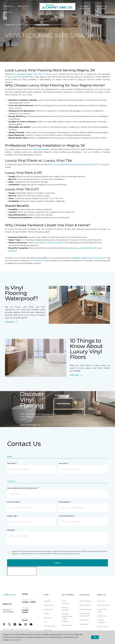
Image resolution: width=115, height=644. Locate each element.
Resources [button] (23, 10)
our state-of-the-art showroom (50, 243)
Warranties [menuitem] (84, 620)
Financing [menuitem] (48, 630)
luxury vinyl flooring (16, 77)
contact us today (41, 261)
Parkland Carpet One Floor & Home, (35, 74)
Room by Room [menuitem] (103, 605)
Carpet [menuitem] (47, 614)
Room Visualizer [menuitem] (65, 602)
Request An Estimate (102, 12)
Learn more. (16, 640)
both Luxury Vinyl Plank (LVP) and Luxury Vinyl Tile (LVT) (74, 165)
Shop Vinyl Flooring (30, 425)
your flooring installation (40, 149)
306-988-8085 (36, 4)
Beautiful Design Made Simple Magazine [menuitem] (67, 618)
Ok (95, 637)
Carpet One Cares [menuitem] (102, 611)
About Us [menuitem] (101, 601)
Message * (11, 530)
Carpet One (10, 25)
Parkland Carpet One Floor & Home (89, 258)
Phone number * (14, 502)
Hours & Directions (85, 12)
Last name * (64, 463)
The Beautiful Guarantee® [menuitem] (85, 615)
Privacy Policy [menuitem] (103, 627)
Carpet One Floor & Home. (19, 630)
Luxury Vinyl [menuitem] (49, 605)
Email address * (65, 502)
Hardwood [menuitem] (48, 609)
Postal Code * (12, 516)
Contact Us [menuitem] (102, 616)
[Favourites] (81, 18)
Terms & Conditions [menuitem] (102, 621)
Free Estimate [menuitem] (50, 626)
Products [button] (8, 10)
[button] (78, 18)
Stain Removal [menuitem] (85, 601)
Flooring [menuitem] (47, 601)
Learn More (11, 322)
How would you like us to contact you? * (23, 488)
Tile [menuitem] (45, 622)
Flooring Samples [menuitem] (65, 609)
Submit (57, 563)
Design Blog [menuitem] (67, 625)
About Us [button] (8, 17)
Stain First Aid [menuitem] (85, 605)
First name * (12, 463)
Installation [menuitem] (84, 624)
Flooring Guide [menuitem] (85, 609)
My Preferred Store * (67, 516)
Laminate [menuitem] (48, 618)
